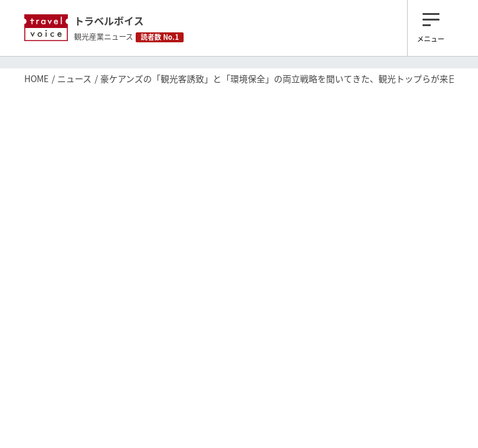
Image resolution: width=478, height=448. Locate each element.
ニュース (74, 78)
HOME (36, 78)
